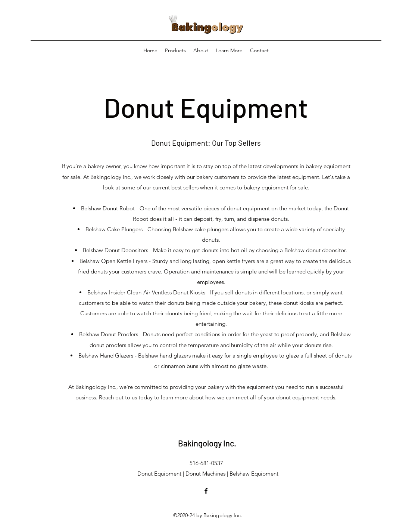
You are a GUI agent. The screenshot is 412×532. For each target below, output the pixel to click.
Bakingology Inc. (207, 443)
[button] (229, 50)
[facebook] (206, 491)
